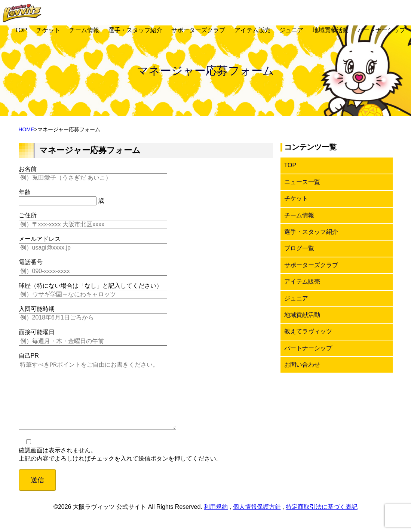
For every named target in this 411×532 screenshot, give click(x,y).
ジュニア (291, 30)
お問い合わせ (302, 365)
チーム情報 (84, 30)
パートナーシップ (381, 30)
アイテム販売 (252, 30)
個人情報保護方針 (257, 522)
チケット (48, 30)
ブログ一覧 (299, 248)
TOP (21, 30)
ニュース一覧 (302, 182)
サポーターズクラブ (198, 30)
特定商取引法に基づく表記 (322, 522)
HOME (27, 129)
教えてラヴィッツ (308, 331)
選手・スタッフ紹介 (135, 30)
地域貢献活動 (331, 30)
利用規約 (216, 522)
